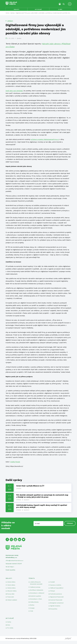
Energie (32, 611)
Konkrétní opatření (36, 598)
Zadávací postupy (35, 589)
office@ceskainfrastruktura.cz (15, 562)
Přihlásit (70, 524)
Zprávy (10, 22)
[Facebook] (7, 541)
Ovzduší (53, 583)
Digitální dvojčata (55, 608)
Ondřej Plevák (15, 463)
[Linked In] (20, 541)
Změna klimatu (35, 604)
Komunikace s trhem (36, 601)
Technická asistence (56, 596)
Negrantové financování (57, 599)
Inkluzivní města (12, 593)
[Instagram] (12, 541)
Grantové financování (57, 602)
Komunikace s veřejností (37, 595)
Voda (32, 614)
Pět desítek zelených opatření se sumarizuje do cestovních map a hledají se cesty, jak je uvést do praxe (42, 497)
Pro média (10, 631)
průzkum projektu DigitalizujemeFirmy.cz (45, 140)
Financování (11, 599)
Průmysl (53, 593)
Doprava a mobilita (56, 586)
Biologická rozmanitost (57, 605)
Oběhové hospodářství (57, 589)
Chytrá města (11, 586)
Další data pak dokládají (14, 91)
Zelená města (11, 583)
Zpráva (19, 489)
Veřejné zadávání (12, 602)
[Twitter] (25, 541)
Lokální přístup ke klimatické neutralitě (36, 584)
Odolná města (12, 589)
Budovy (27, 501)
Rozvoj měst (11, 596)
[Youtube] (16, 541)
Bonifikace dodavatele (37, 592)
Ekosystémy (54, 611)
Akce (9, 628)
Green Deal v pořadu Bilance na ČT (30, 487)
